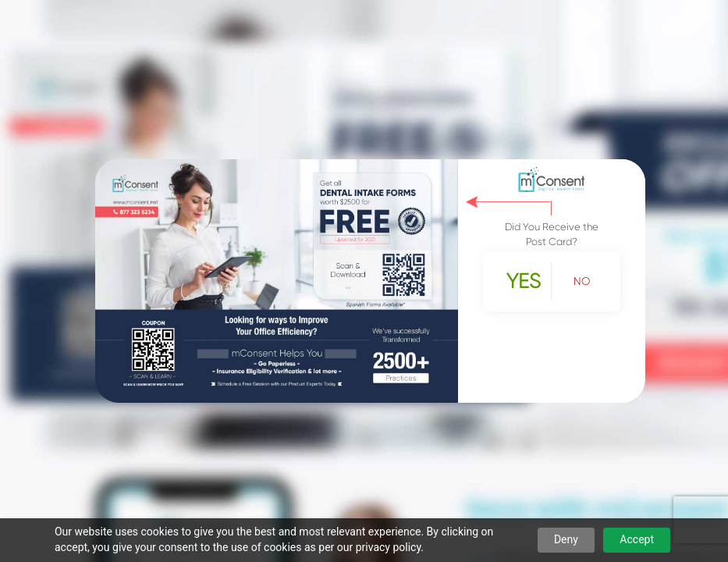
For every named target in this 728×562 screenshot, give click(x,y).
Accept (637, 539)
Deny (566, 539)
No (582, 281)
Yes (524, 281)
